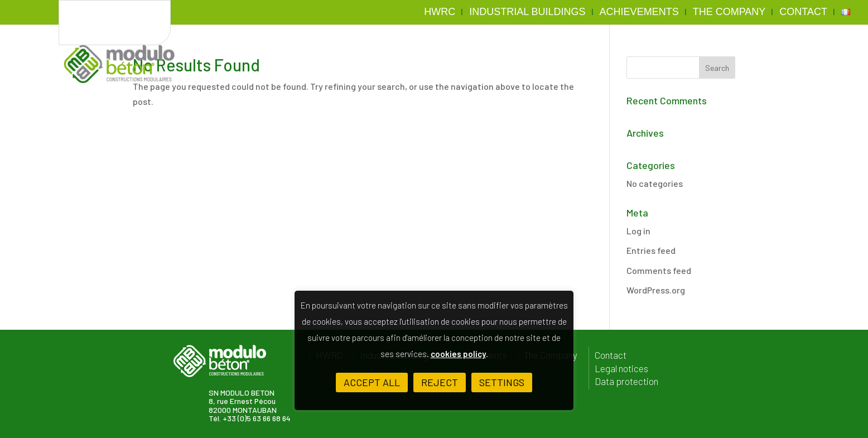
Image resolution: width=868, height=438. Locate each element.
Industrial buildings (527, 13)
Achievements (639, 13)
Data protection (626, 381)
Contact (803, 13)
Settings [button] (502, 382)
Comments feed (659, 270)
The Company (729, 13)
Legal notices (621, 369)
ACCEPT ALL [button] (372, 382)
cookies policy (458, 354)
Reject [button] (440, 382)
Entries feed (651, 250)
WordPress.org (656, 290)
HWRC (440, 13)
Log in (638, 231)
